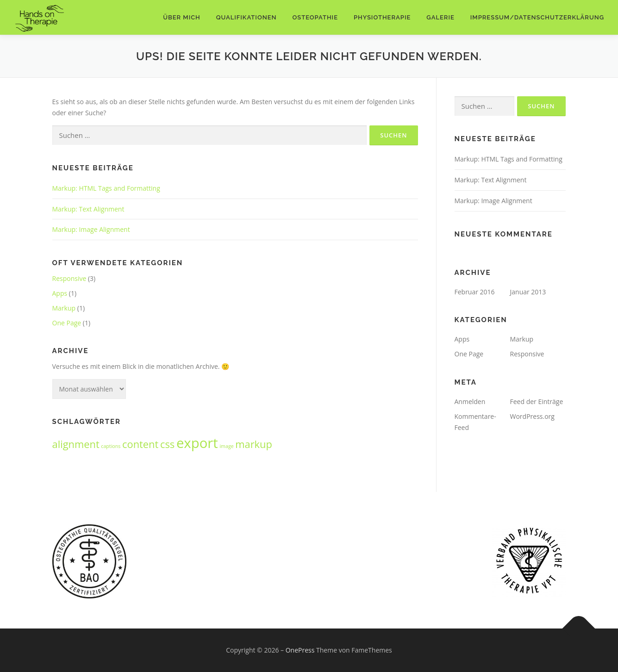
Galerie (440, 17)
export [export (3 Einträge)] (197, 443)
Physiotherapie (382, 17)
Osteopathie (315, 17)
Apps (60, 293)
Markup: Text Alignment (88, 209)
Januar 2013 (528, 292)
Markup (64, 308)
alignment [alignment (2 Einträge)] (76, 444)
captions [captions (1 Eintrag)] (111, 446)
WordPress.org (532, 416)
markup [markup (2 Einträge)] (254, 444)
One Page (67, 323)
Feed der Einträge (537, 401)
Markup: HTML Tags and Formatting (106, 188)
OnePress (300, 650)
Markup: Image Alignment (91, 229)
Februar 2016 (475, 292)
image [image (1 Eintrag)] (226, 446)
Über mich (182, 17)
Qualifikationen (247, 17)
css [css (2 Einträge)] (167, 444)
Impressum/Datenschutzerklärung (537, 17)
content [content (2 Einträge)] (140, 444)
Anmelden (470, 401)
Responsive (69, 278)
